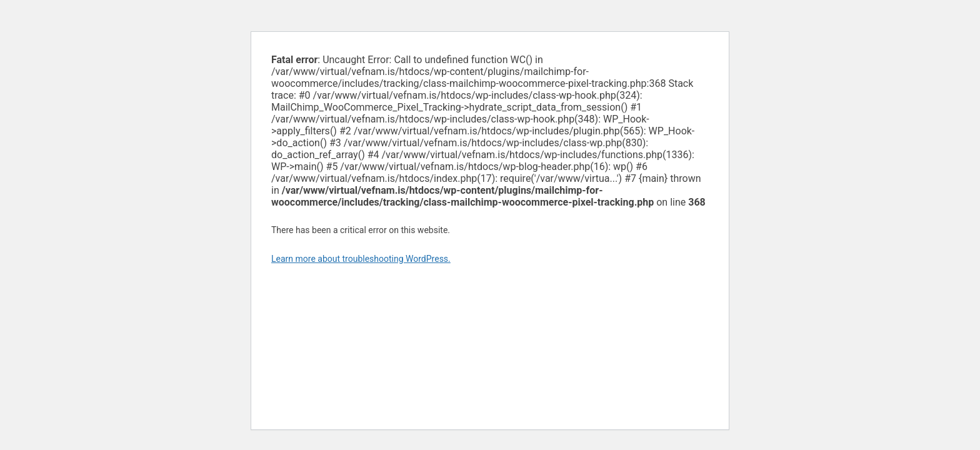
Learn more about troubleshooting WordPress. (361, 259)
